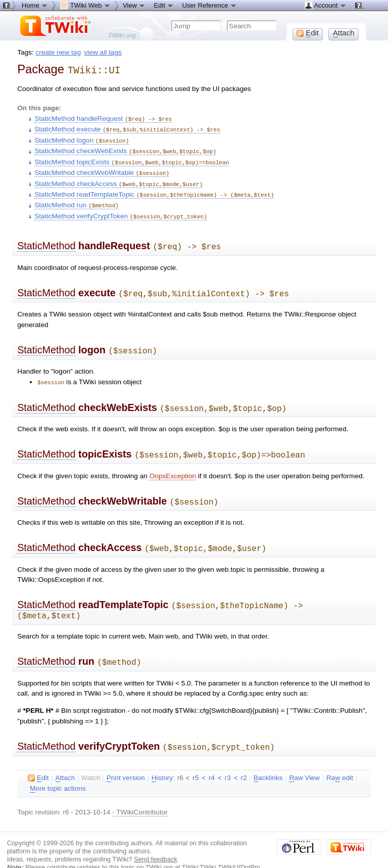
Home (35, 5)
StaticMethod (46, 239)
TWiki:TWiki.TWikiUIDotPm (221, 850)
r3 (228, 761)
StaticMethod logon (82, 138)
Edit (164, 5)
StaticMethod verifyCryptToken (121, 210)
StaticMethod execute (127, 127)
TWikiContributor (142, 795)
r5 (196, 761)
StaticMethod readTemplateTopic (154, 189)
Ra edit (340, 761)
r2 (244, 761)
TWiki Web (85, 5)
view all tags (103, 52)
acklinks (268, 761)
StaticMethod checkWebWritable (102, 169)
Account (326, 5)
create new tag (58, 52)
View (134, 5)
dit (38, 761)
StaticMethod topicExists (132, 158)
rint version (126, 761)
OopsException (173, 464)
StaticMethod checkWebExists (125, 148)
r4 (212, 761)
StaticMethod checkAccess (118, 179)
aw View (304, 761)
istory (162, 761)
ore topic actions (58, 771)
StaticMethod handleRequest (103, 117)
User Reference (209, 5)
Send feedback (156, 842)
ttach (65, 761)
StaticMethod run (77, 199)
